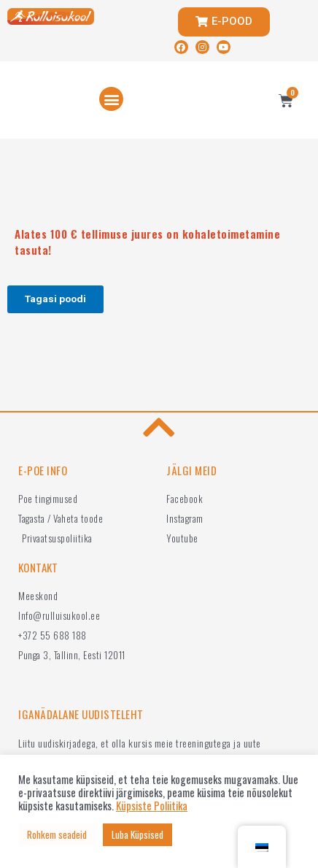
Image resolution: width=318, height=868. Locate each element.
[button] (111, 99)
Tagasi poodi (55, 299)
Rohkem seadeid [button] (57, 834)
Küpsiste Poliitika (152, 806)
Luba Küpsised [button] (137, 834)
